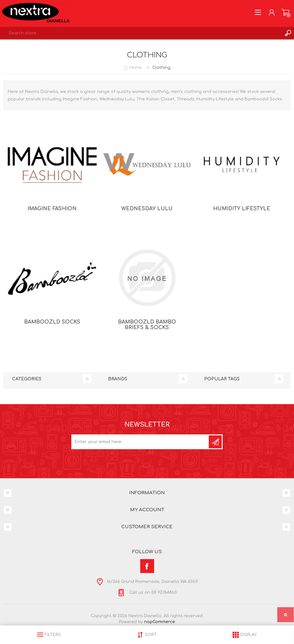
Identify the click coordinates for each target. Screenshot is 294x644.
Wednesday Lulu (147, 209)
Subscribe (215, 442)
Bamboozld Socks (52, 322)
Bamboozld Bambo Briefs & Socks (147, 325)
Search (288, 33)
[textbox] (141, 33)
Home (136, 68)
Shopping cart (286, 12)
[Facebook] (147, 566)
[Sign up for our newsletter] (141, 442)
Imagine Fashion (52, 209)
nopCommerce (160, 622)
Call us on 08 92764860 (152, 592)
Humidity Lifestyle (242, 209)
